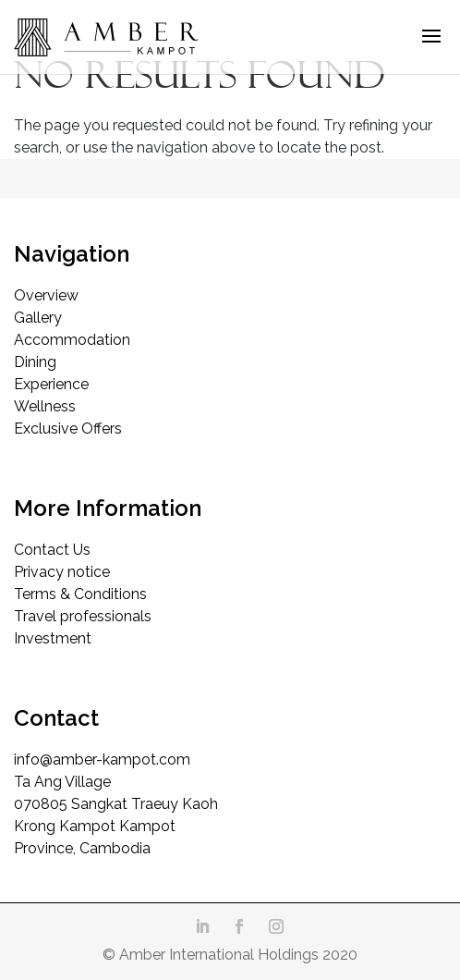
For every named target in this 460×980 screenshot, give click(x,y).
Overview (46, 295)
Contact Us (52, 550)
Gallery (38, 318)
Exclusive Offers (68, 429)
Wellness (45, 406)
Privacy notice (62, 572)
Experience (51, 384)
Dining (35, 362)
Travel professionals (83, 616)
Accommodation (72, 340)
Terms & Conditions (80, 594)
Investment (53, 638)
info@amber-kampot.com (102, 759)
